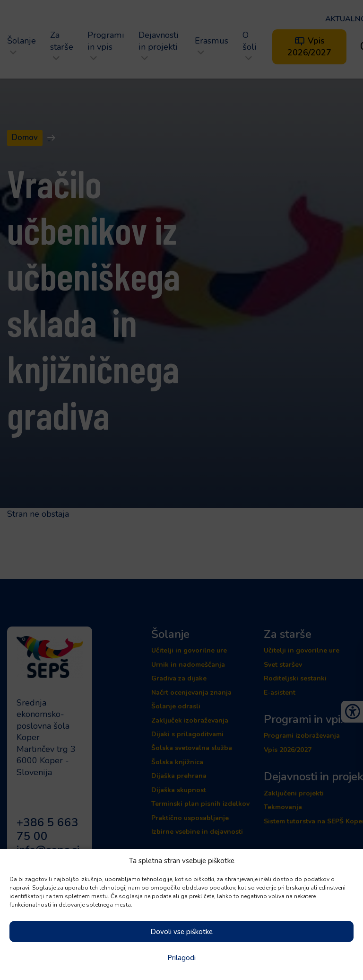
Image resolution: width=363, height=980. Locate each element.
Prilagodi (181, 958)
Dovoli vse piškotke (181, 932)
